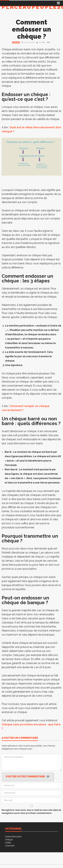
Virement (10, 846)
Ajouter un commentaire (20, 738)
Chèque (16, 43)
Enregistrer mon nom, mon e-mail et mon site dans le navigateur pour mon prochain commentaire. (31, 812)
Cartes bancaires (13, 837)
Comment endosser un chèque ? (32, 29)
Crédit (8, 843)
